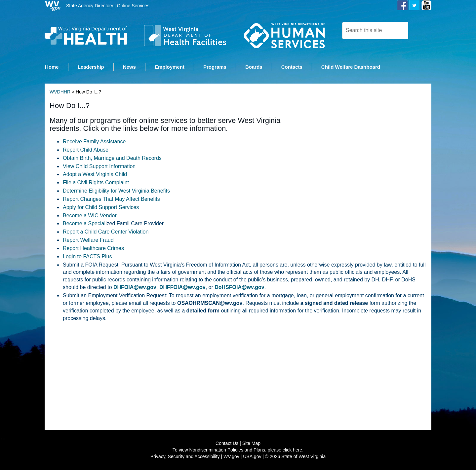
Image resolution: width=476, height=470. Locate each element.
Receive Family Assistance (94, 142)
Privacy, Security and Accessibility (185, 457)
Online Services (133, 6)
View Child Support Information (99, 167)
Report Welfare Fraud (88, 240)
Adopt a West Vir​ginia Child (95, 175)
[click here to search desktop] (419, 30)
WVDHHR (60, 92)
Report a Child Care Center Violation (106, 232)
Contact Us (227, 444)
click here (292, 450)
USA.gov (252, 457)
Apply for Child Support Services (101, 208)
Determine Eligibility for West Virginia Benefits (116, 191)
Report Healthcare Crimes (93, 249)
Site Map (251, 444)
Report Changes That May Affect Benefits (111, 199)
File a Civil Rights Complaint (96, 183)
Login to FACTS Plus (87, 257)
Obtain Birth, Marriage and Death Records (112, 158)
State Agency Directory (90, 6)
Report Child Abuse (86, 150)
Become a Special (84, 224)
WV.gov (231, 457)
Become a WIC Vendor (90, 216)
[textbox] (375, 31)
